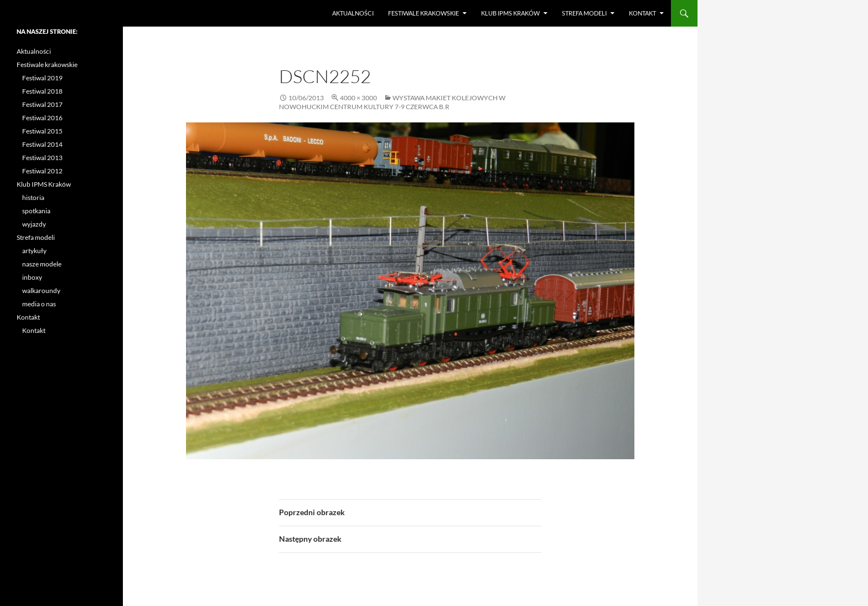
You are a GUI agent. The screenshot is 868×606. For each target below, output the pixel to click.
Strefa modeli (584, 13)
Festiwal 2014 (42, 144)
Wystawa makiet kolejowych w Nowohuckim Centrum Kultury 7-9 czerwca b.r (392, 102)
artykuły (34, 251)
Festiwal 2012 (42, 171)
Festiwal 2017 (42, 104)
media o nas (39, 304)
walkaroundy (41, 291)
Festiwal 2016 (42, 118)
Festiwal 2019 (42, 78)
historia (33, 197)
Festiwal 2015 (42, 131)
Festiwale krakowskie (423, 13)
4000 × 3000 (358, 98)
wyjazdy (34, 224)
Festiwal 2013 (42, 158)
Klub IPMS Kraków (510, 13)
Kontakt (642, 13)
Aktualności (353, 13)
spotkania (36, 211)
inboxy (32, 277)
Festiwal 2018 (42, 91)
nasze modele (42, 264)
